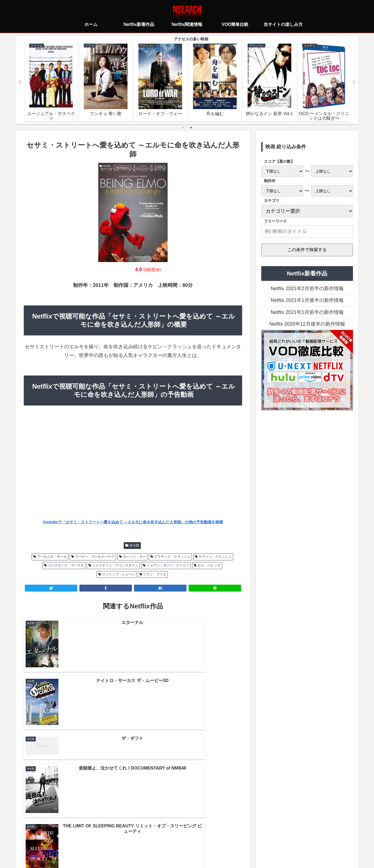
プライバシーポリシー (155, 839)
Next (354, 83)
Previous (20, 83)
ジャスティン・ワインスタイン (115, 566)
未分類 (134, 546)
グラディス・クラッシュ (172, 557)
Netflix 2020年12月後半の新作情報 (307, 324)
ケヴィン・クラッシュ (215, 557)
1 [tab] (183, 128)
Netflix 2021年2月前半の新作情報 (307, 289)
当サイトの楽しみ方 (197, 839)
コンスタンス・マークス (66, 566)
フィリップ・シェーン (118, 575)
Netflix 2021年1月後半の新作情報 (307, 301)
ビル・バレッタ (209, 566)
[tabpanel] (51, 82)
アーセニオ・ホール (52, 557)
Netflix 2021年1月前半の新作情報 (307, 313)
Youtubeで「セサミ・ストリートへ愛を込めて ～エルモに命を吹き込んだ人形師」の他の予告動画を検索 (133, 522)
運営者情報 (229, 839)
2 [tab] (191, 128)
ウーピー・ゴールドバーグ (95, 557)
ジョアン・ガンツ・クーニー (168, 566)
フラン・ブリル (155, 575)
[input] (307, 232)
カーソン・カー (134, 557)
